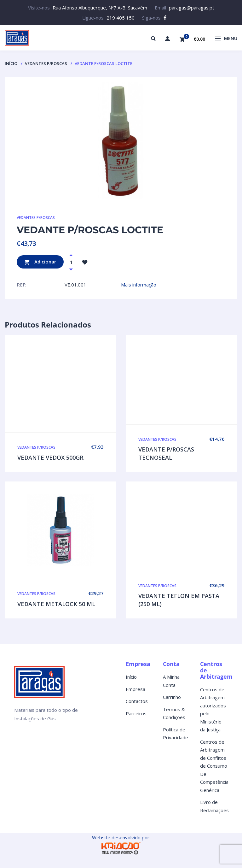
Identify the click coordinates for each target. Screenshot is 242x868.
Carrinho (172, 697)
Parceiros (136, 713)
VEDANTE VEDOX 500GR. (51, 458)
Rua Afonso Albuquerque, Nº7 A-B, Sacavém (100, 8)
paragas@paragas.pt (192, 8)
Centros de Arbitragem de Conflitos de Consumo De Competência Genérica (214, 766)
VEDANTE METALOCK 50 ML (56, 604)
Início (11, 63)
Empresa (135, 689)
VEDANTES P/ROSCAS (46, 63)
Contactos (137, 701)
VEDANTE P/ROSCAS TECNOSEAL (166, 453)
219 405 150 (121, 18)
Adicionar (40, 262)
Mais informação (139, 285)
